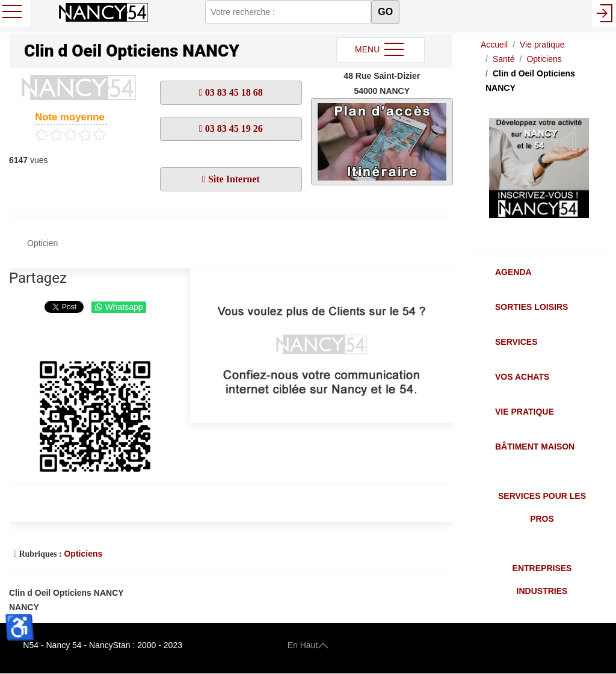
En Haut (308, 645)
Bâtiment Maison (535, 447)
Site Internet (233, 179)
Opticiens (83, 554)
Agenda (513, 272)
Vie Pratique (525, 412)
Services (516, 342)
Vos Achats (522, 377)
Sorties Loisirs (531, 307)
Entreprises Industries (542, 580)
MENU (380, 50)
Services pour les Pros (542, 507)
